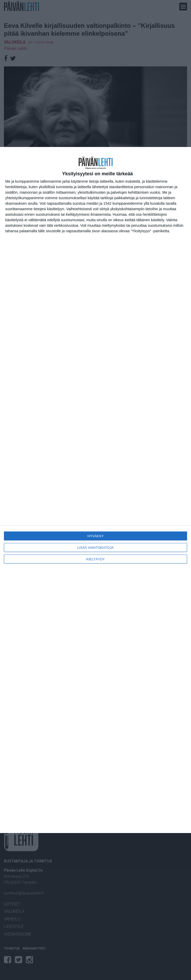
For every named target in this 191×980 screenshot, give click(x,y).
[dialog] (95, 490)
